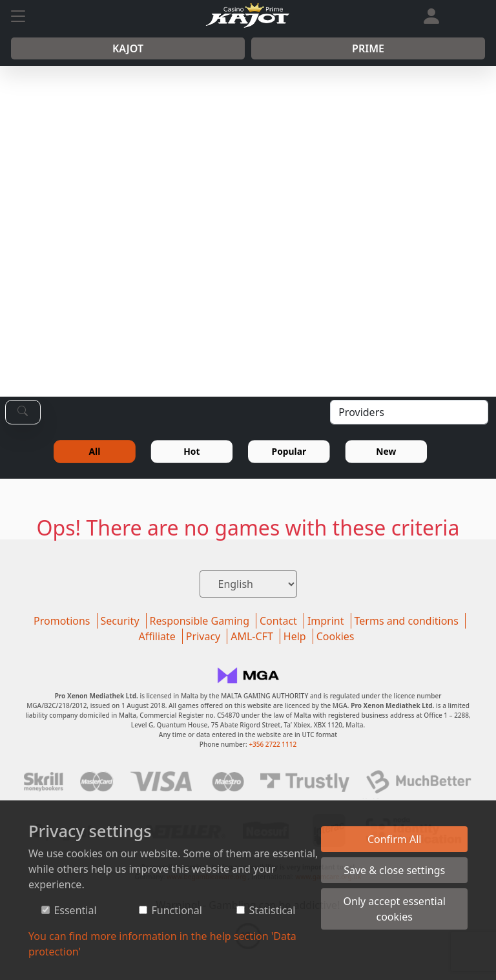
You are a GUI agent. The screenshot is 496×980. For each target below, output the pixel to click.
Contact (278, 621)
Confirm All (395, 839)
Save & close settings (394, 870)
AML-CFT (252, 636)
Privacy (203, 636)
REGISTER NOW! (312, 286)
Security (120, 621)
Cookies (336, 636)
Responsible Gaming (200, 621)
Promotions (62, 621)
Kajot (128, 48)
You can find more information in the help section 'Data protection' (162, 944)
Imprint (326, 621)
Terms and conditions (407, 621)
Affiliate (157, 636)
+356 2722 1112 (273, 744)
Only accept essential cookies (395, 909)
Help (295, 636)
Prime (368, 48)
